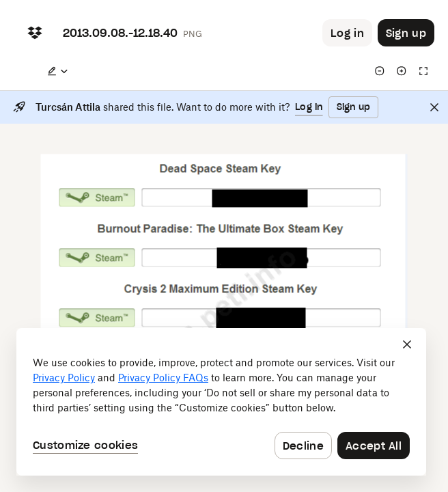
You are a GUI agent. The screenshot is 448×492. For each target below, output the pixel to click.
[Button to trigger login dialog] (347, 33)
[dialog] (221, 402)
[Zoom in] (402, 71)
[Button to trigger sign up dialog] (406, 33)
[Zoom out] (380, 71)
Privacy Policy (64, 378)
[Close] (434, 107)
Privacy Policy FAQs (163, 378)
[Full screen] (423, 71)
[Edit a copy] (57, 71)
